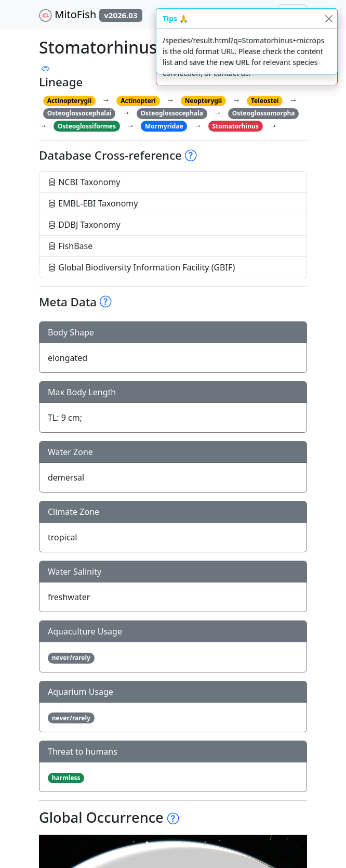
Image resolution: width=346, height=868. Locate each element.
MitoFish (91, 15)
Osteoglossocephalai (79, 113)
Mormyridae (164, 126)
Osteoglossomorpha (264, 113)
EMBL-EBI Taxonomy (93, 203)
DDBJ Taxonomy (84, 225)
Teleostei (265, 101)
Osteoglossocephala (172, 113)
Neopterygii (203, 101)
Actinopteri (138, 101)
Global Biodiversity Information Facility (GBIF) (141, 267)
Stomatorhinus (236, 126)
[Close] (329, 18)
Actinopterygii (70, 101)
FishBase (70, 246)
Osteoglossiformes (87, 126)
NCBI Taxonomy (84, 182)
